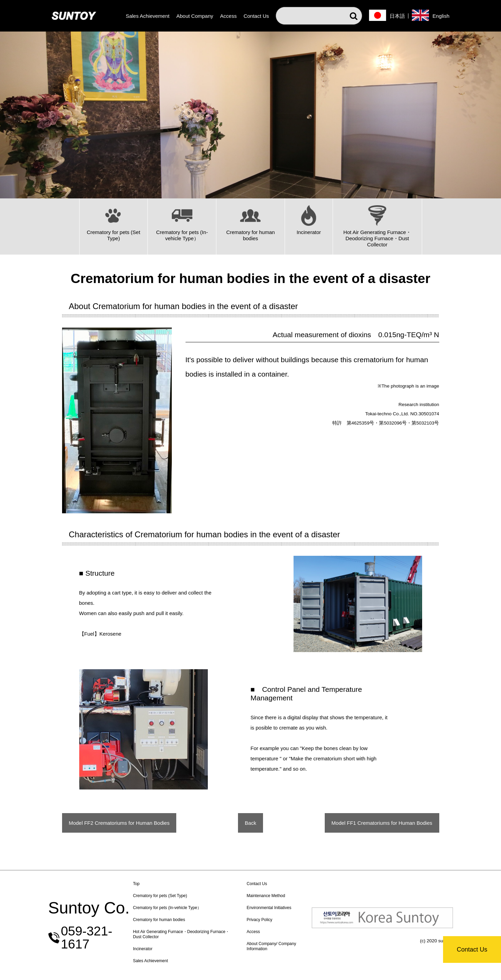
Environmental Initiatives (281, 908)
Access (228, 16)
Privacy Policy (271, 920)
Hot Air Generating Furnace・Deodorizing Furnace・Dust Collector (189, 934)
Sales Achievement (148, 16)
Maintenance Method (277, 896)
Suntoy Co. (89, 915)
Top (154, 884)
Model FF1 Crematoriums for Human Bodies (382, 823)
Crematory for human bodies (177, 920)
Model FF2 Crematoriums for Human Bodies (119, 823)
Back (250, 823)
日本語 (397, 16)
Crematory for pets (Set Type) (178, 896)
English (441, 16)
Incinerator (161, 949)
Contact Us (472, 950)
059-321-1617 (101, 938)
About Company (195, 16)
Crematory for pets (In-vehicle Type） (185, 908)
